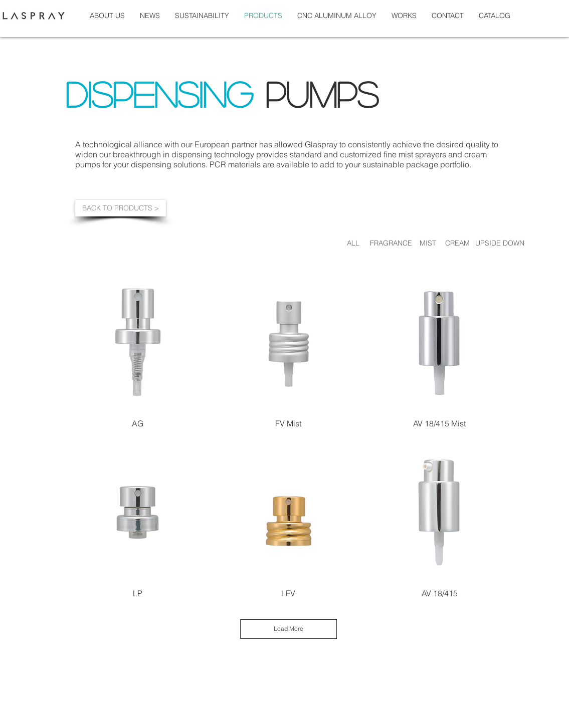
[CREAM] (457, 243)
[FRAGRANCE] (391, 243)
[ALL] (353, 243)
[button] (404, 16)
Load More (289, 629)
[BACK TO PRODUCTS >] (121, 208)
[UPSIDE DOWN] (500, 243)
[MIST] (428, 243)
